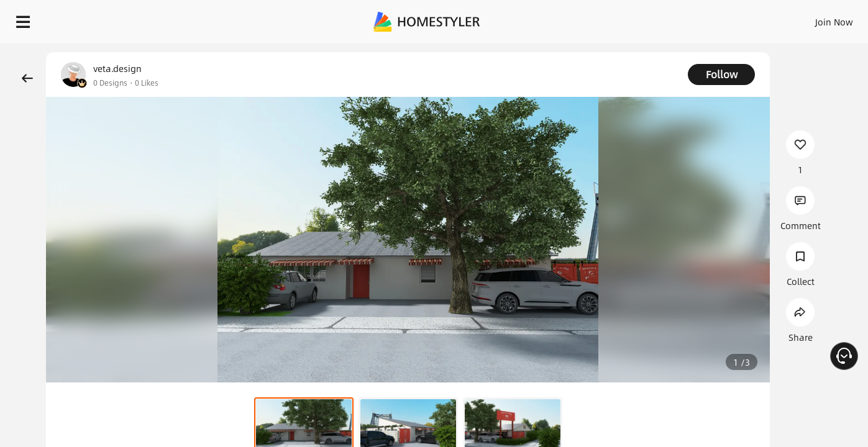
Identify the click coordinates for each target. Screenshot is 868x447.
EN (728, 19)
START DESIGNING (806, 19)
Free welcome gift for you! (611, 50)
